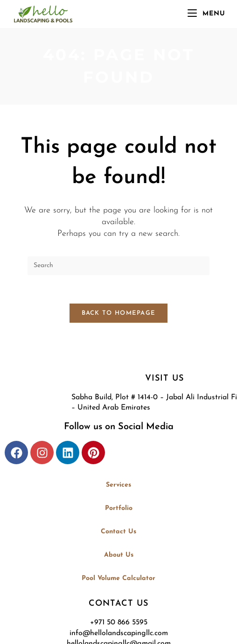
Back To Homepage (119, 313)
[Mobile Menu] (206, 14)
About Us (119, 555)
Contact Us (118, 532)
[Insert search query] (118, 266)
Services (118, 485)
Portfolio (119, 508)
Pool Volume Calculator (118, 578)
